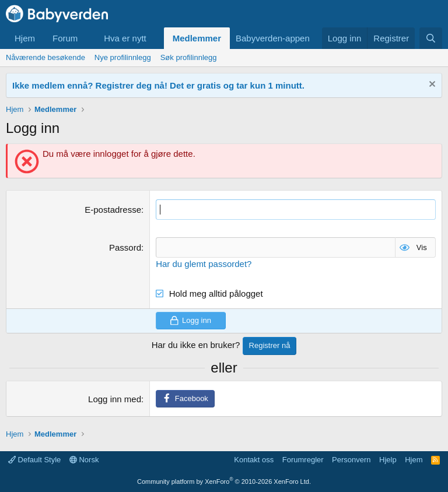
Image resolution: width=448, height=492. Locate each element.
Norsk (84, 460)
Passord (125, 247)
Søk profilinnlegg (189, 57)
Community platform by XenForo (224, 482)
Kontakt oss (254, 460)
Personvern (351, 460)
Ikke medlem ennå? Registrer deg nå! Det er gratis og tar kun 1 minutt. (158, 85)
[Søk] (431, 38)
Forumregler (303, 460)
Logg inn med (115, 399)
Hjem (25, 38)
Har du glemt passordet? (204, 264)
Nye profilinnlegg (123, 57)
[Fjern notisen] (431, 85)
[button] (87, 38)
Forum (65, 38)
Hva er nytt (125, 38)
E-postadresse (113, 210)
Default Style (34, 460)
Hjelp (388, 460)
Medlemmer (197, 38)
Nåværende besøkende (45, 57)
